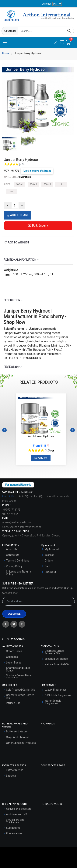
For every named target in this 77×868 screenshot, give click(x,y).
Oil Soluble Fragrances (58, 695)
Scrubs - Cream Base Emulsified (19, 677)
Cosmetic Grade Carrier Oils (20, 696)
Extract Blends (15, 770)
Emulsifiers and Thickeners (15, 821)
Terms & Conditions (18, 561)
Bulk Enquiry (38, 225)
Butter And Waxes (17, 731)
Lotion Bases (14, 663)
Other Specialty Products (21, 743)
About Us (12, 549)
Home (6, 53)
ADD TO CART (17, 215)
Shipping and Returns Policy (19, 573)
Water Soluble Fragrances (53, 702)
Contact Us (13, 555)
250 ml (33, 184)
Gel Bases (12, 657)
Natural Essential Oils (57, 664)
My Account (52, 549)
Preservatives (14, 833)
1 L (61, 184)
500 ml (47, 184)
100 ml (19, 184)
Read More (41, 458)
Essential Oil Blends (56, 659)
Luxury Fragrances (56, 690)
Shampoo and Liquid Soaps (18, 669)
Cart (47, 566)
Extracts (11, 776)
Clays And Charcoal (18, 737)
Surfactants (13, 828)
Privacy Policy (14, 566)
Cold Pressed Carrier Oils (21, 690)
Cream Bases (14, 651)
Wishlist (49, 555)
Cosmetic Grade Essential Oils (54, 652)
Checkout (50, 572)
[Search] (69, 31)
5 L (12, 192)
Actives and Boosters (19, 809)
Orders (49, 561)
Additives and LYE (17, 814)
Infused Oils (13, 703)
